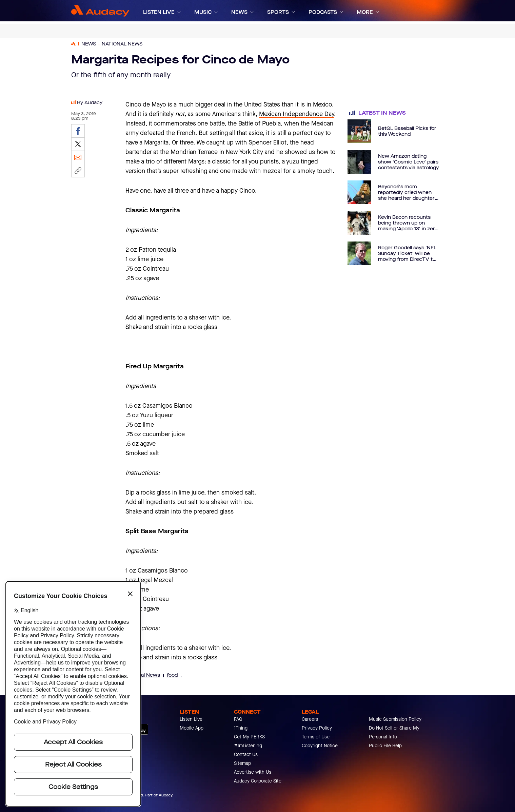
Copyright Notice (320, 746)
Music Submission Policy (395, 719)
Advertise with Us (253, 772)
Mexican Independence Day (296, 114)
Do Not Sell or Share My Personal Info (394, 732)
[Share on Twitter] (78, 144)
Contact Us (246, 755)
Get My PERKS (249, 737)
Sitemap (242, 763)
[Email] (78, 157)
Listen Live (191, 719)
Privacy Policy (317, 728)
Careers (310, 719)
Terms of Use (316, 737)
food (172, 675)
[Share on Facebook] (78, 131)
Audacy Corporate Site (258, 781)
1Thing (241, 728)
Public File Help (385, 746)
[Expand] (179, 12)
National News (143, 675)
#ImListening (248, 746)
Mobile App (192, 728)
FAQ (238, 719)
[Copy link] (78, 171)
